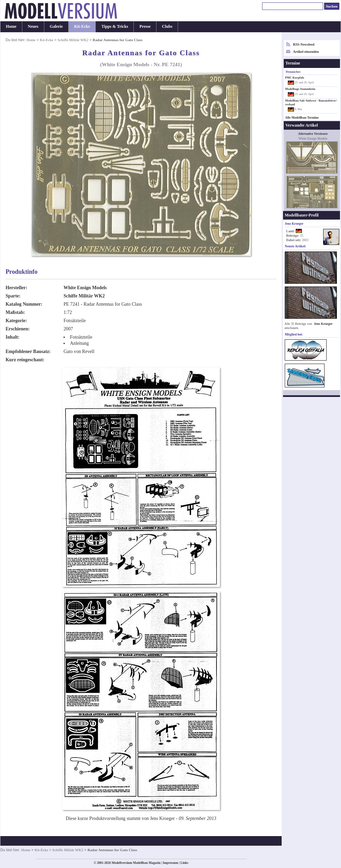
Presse (145, 26)
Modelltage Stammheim (300, 89)
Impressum (170, 863)
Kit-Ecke (82, 26)
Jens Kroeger (323, 324)
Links (184, 863)
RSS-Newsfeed (304, 44)
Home (11, 26)
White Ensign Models (85, 288)
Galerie (56, 26)
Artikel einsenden (306, 52)
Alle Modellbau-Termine (302, 118)
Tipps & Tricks (115, 26)
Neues (33, 26)
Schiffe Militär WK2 (73, 40)
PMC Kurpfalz (295, 78)
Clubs (167, 26)
